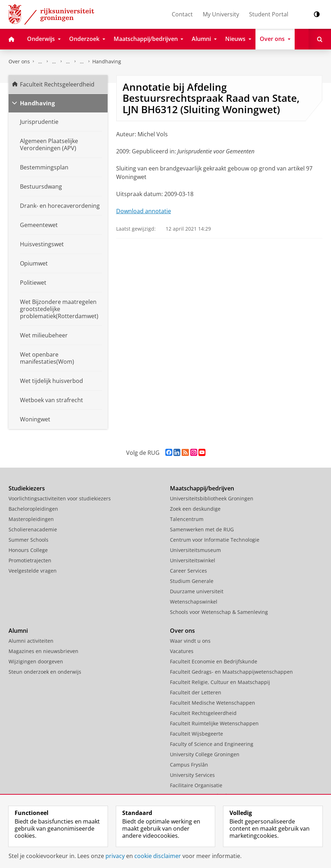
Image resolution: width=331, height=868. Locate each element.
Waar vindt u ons (190, 641)
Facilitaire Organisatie (196, 785)
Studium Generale (192, 581)
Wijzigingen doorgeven (36, 661)
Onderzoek (54, 62)
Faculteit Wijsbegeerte (196, 734)
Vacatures (182, 651)
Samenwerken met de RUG (202, 529)
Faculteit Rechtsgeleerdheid (40, 62)
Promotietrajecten (30, 560)
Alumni (18, 631)
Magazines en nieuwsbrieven (43, 651)
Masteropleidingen (31, 519)
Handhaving (107, 61)
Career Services (188, 571)
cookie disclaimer (158, 856)
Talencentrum (187, 519)
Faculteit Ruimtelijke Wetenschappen (214, 723)
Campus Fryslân (189, 765)
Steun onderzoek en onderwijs (45, 672)
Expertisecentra (68, 62)
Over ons (19, 61)
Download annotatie (144, 211)
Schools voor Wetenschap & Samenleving (219, 612)
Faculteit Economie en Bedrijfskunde (214, 661)
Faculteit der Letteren (196, 692)
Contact (182, 14)
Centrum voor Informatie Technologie (215, 540)
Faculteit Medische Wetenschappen (213, 703)
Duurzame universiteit (197, 591)
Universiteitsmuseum (195, 550)
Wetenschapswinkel (194, 602)
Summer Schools (29, 540)
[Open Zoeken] (320, 39)
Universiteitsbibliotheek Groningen (212, 498)
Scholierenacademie (33, 529)
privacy (115, 856)
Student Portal (269, 14)
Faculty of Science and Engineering (212, 744)
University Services (192, 775)
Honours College (28, 550)
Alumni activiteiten (31, 641)
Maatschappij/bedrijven (202, 488)
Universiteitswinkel (193, 560)
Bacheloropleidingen (33, 509)
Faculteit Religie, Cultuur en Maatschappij (220, 682)
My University (221, 14)
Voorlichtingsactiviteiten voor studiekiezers (60, 498)
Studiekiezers (27, 488)
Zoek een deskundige (195, 509)
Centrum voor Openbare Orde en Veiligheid (82, 62)
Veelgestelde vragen (33, 571)
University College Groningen (205, 754)
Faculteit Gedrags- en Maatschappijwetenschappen (231, 672)
